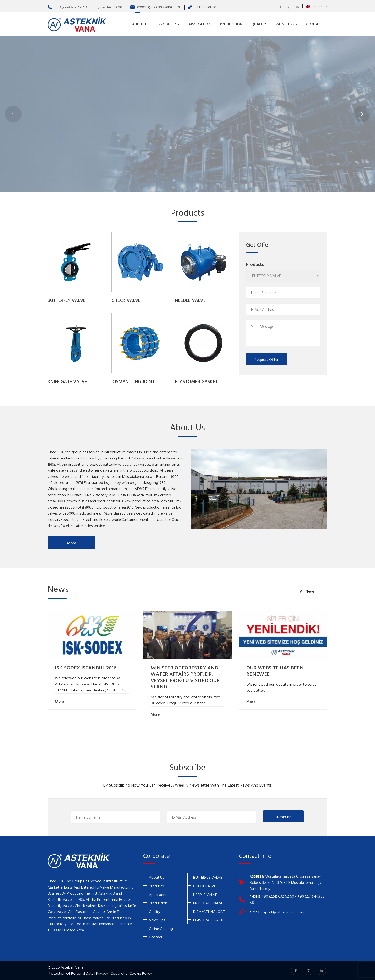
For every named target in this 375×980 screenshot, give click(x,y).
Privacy (102, 973)
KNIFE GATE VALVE (67, 382)
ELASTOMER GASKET (196, 382)
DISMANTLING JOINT (133, 382)
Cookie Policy (141, 973)
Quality (259, 24)
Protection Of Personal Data (71, 973)
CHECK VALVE (126, 301)
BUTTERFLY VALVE (67, 301)
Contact (314, 24)
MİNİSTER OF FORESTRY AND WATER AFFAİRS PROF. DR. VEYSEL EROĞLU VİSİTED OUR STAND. (185, 678)
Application (200, 24)
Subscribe (283, 817)
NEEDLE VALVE (190, 301)
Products (169, 24)
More (72, 543)
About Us (141, 24)
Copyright (119, 973)
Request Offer (267, 359)
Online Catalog (203, 7)
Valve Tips (286, 24)
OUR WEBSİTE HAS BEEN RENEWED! (275, 671)
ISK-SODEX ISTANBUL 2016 (86, 668)
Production (231, 24)
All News (307, 591)
